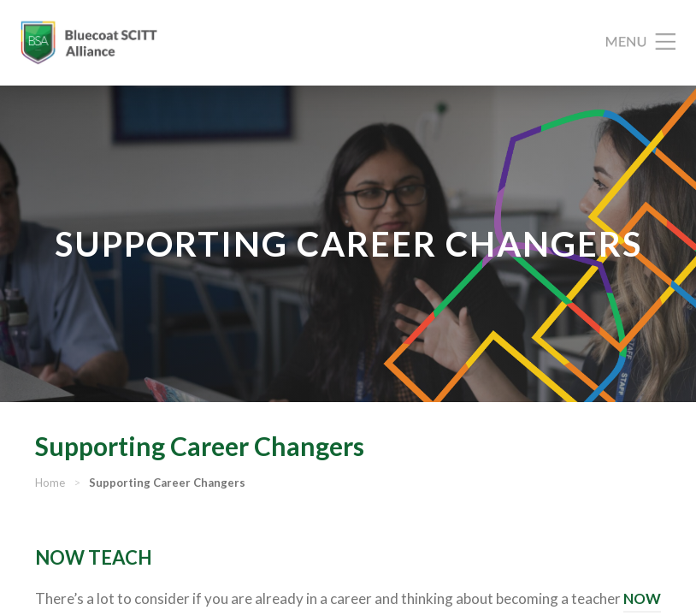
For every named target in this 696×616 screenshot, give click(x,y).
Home (50, 483)
